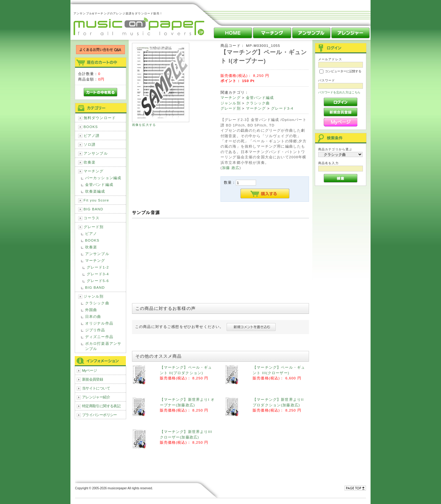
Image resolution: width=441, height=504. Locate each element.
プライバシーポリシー (100, 415)
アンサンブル (96, 153)
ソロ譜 (90, 144)
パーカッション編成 (103, 178)
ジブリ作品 (95, 330)
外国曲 (91, 310)
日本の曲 (93, 316)
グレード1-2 (98, 267)
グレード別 (94, 227)
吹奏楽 (90, 162)
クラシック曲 (97, 303)
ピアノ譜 (92, 135)
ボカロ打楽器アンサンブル (103, 346)
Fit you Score (96, 200)
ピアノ (91, 233)
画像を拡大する (144, 125)
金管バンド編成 (99, 184)
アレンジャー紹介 (96, 397)
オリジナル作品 (99, 323)
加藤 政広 (231, 168)
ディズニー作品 (99, 337)
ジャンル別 (94, 296)
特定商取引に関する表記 (101, 406)
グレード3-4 (98, 274)
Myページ (90, 370)
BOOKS (91, 127)
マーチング (94, 171)
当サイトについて (96, 388)
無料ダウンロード (100, 118)
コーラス (92, 218)
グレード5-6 (98, 281)
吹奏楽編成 (95, 191)
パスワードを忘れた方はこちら (339, 92)
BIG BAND (94, 209)
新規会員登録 (93, 379)
